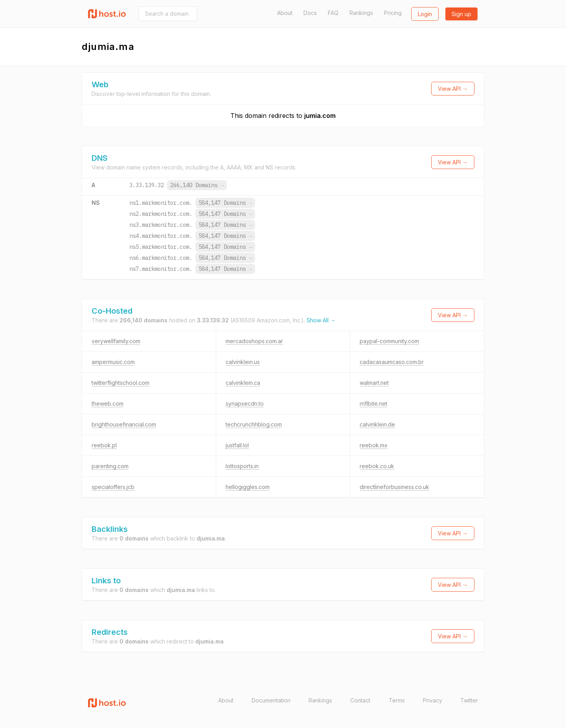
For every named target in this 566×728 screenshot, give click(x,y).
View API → (453, 89)
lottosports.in (242, 466)
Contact (360, 700)
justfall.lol (237, 445)
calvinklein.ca (243, 383)
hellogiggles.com (248, 487)
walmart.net (374, 383)
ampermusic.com (113, 362)
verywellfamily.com (116, 341)
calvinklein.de (377, 424)
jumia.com (320, 116)
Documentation (271, 700)
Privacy (433, 700)
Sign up (461, 14)
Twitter (469, 700)
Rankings (361, 13)
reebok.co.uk (377, 466)
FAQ (333, 13)
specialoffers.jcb (113, 487)
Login (425, 14)
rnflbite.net (373, 404)
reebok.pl (104, 445)
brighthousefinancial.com (124, 424)
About (285, 13)
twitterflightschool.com (120, 383)
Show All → (321, 320)
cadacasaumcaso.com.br (392, 362)
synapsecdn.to (245, 404)
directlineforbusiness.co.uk (394, 487)
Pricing (393, 13)
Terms (397, 700)
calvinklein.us (243, 362)
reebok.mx (374, 445)
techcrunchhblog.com (254, 424)
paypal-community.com (389, 341)
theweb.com (108, 404)
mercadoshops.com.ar (254, 341)
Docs (310, 13)
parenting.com (110, 466)
